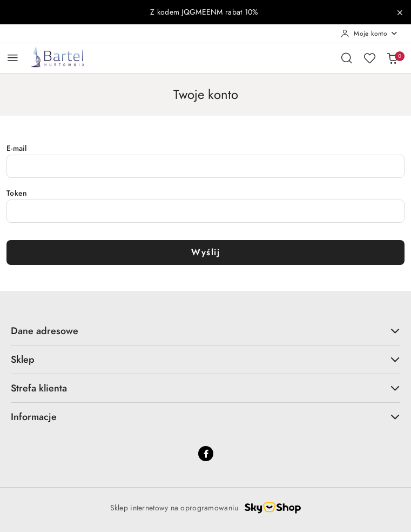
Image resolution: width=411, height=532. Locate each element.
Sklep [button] (205, 359)
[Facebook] (206, 454)
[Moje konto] (369, 34)
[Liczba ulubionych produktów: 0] (369, 58)
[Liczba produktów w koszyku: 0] (392, 58)
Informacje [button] (205, 417)
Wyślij (205, 252)
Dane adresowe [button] (205, 331)
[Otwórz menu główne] (13, 58)
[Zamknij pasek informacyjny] (400, 12)
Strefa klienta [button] (205, 388)
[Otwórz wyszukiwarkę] (347, 58)
